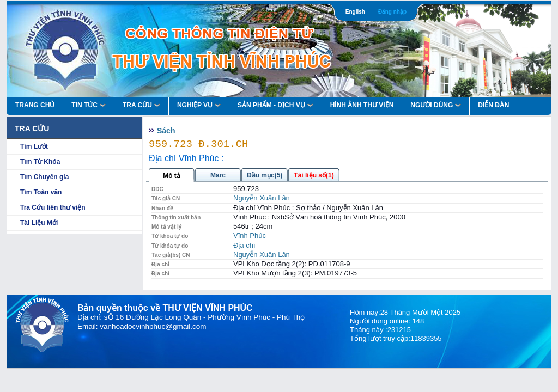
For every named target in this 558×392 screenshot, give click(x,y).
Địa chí (244, 245)
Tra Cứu (141, 105)
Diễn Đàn (493, 105)
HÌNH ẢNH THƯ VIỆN (362, 105)
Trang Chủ (35, 105)
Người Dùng (436, 105)
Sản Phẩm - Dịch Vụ (275, 105)
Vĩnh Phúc (250, 235)
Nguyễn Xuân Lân (262, 198)
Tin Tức (89, 105)
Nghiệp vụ (199, 105)
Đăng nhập (392, 12)
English (355, 12)
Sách (166, 131)
